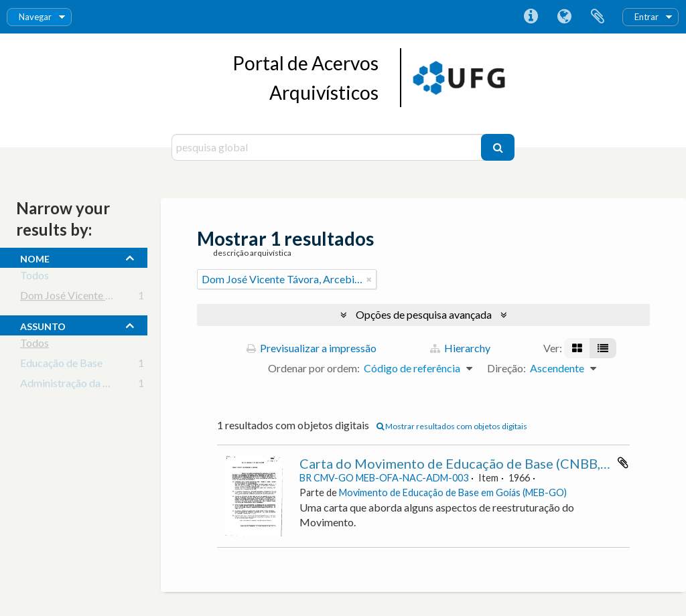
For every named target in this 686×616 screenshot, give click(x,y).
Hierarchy (460, 348)
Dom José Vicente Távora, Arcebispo (105, 298)
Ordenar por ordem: (314, 368)
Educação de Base (61, 365)
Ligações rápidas (531, 17)
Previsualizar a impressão (312, 348)
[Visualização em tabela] (603, 348)
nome (35, 257)
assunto (43, 325)
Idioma (564, 17)
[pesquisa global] (328, 147)
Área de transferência (598, 17)
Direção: (506, 368)
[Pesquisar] (498, 147)
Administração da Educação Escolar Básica (118, 385)
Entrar (646, 17)
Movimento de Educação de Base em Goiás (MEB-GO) (453, 492)
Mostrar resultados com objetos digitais (452, 426)
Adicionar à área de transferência (623, 463)
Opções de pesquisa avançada (424, 314)
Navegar (35, 17)
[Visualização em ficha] (577, 348)
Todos (35, 278)
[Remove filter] (369, 279)
